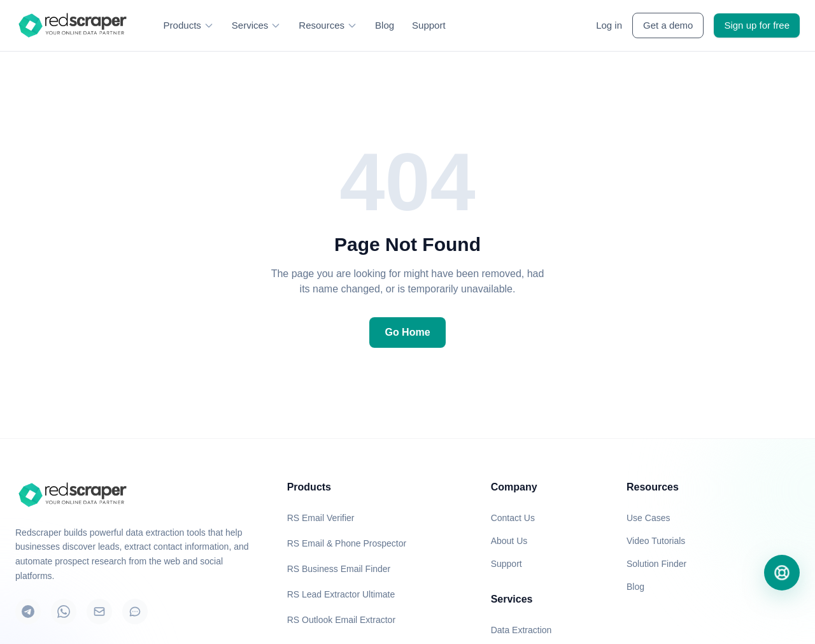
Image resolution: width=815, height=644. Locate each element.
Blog (385, 25)
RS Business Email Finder (339, 569)
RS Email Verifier (321, 518)
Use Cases (648, 518)
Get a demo (668, 25)
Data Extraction (521, 630)
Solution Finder (656, 564)
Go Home (407, 332)
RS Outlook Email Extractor (341, 620)
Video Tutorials (656, 541)
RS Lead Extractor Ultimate (341, 594)
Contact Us (513, 518)
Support (429, 25)
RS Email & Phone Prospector (347, 543)
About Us (509, 541)
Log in (609, 25)
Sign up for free (757, 25)
